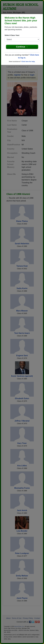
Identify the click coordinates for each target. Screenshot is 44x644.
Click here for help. (28, 61)
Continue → (22, 47)
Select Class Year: (12, 35)
